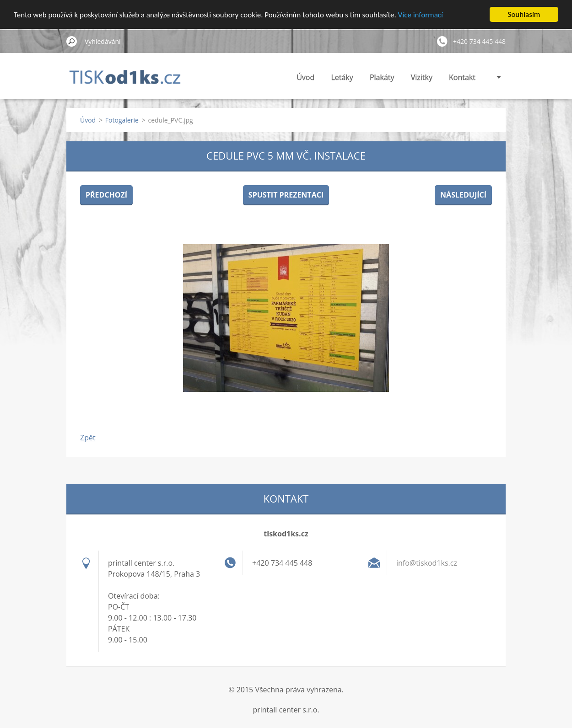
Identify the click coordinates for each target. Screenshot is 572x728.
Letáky (342, 77)
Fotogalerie (122, 120)
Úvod (305, 77)
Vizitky (422, 77)
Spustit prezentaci (286, 195)
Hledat (72, 41)
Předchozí (106, 195)
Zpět (88, 438)
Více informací (421, 14)
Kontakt (462, 77)
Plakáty (382, 77)
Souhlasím (524, 14)
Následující (463, 195)
